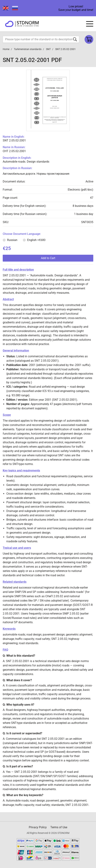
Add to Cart (48, 258)
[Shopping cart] (89, 39)
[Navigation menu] (90, 24)
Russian (12, 240)
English (36, 240)
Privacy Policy (38, 827)
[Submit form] (75, 39)
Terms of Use (59, 827)
